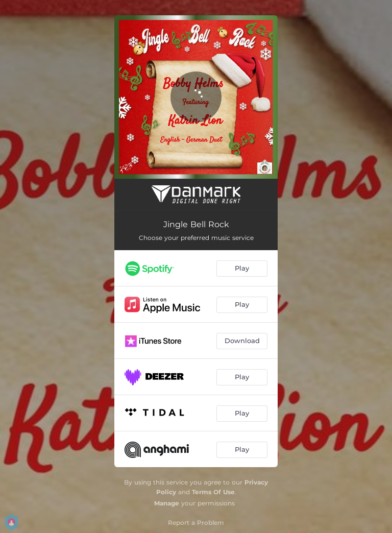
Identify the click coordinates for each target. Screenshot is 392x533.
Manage (167, 503)
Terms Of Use (213, 492)
